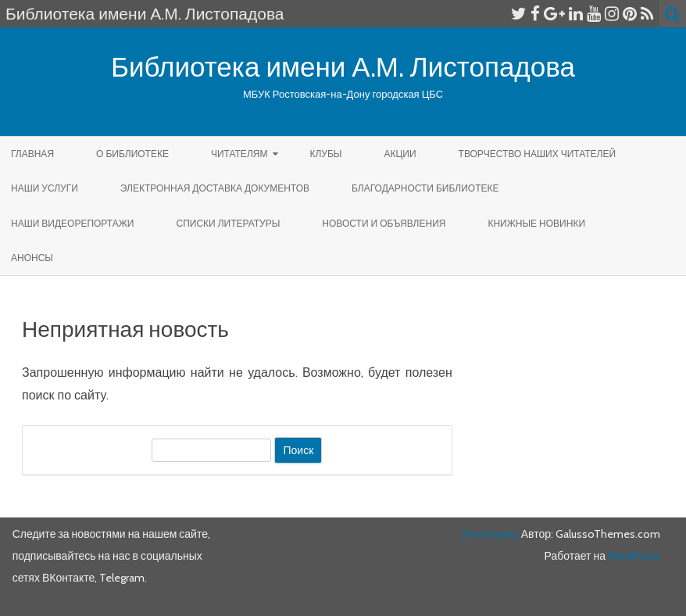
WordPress (633, 556)
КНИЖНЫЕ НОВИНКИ (536, 223)
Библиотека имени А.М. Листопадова (343, 67)
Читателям (239, 154)
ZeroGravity (490, 534)
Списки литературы (228, 223)
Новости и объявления (384, 223)
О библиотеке (132, 154)
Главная (32, 154)
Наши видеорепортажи (72, 223)
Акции (400, 154)
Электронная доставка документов (215, 188)
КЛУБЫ (325, 154)
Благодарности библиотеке (425, 188)
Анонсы (32, 258)
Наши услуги (45, 188)
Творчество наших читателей (538, 154)
